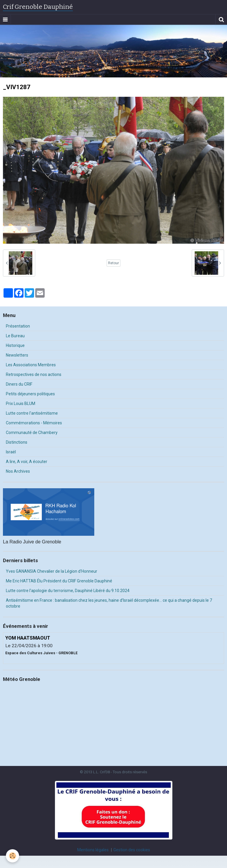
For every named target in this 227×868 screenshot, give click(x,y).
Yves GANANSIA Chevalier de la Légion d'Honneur (52, 571)
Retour (114, 263)
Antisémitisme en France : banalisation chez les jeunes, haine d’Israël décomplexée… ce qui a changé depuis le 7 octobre (109, 603)
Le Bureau (15, 336)
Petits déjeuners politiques (30, 394)
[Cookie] (12, 856)
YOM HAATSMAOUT (28, 638)
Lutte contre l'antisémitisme (32, 413)
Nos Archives (18, 471)
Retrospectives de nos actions (34, 374)
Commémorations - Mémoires (34, 423)
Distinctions (17, 442)
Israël (11, 452)
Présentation (18, 326)
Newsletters (17, 355)
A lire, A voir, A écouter (27, 462)
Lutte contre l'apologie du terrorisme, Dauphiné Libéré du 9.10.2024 (68, 591)
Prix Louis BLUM (21, 404)
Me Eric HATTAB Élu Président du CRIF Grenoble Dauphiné (59, 581)
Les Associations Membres (31, 365)
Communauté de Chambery (32, 433)
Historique (15, 345)
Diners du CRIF (19, 384)
